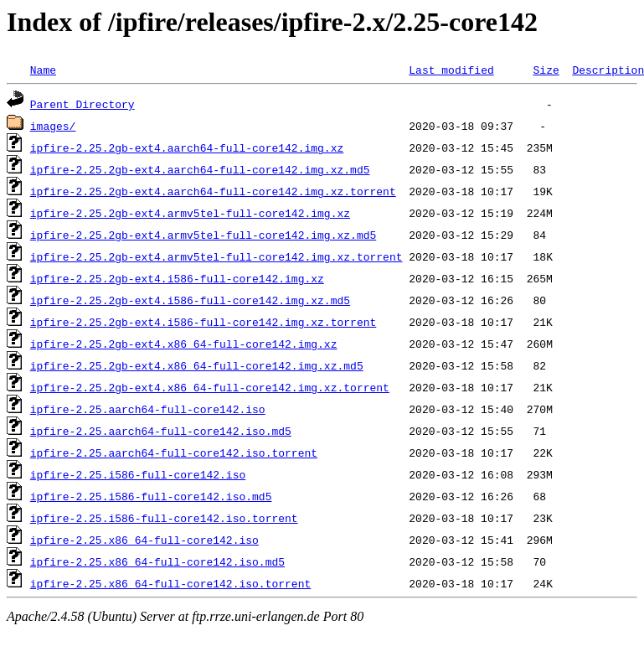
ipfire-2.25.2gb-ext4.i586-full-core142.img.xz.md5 (190, 300)
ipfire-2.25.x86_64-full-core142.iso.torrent (170, 583)
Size (546, 70)
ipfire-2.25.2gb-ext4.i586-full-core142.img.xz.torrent (203, 322)
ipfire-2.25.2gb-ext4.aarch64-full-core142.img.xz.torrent (213, 191)
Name (43, 70)
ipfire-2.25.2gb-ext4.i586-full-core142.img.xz (177, 278)
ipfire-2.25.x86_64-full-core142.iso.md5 (157, 561)
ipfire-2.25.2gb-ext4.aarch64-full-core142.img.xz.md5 (200, 169)
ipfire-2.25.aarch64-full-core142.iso (148, 409)
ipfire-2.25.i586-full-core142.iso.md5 (151, 496)
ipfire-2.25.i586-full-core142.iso (138, 474)
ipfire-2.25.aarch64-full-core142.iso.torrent (174, 453)
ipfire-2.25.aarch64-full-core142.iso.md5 (161, 431)
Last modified (451, 70)
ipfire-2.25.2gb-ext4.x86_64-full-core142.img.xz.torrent (210, 387)
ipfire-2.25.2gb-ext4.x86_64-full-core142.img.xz (184, 344)
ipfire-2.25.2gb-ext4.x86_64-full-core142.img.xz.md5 (197, 365)
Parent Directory (82, 104)
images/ (53, 126)
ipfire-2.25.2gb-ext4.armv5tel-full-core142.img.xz (190, 213)
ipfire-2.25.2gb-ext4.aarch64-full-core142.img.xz (187, 147)
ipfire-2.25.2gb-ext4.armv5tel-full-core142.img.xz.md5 (203, 235)
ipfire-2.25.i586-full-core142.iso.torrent (164, 518)
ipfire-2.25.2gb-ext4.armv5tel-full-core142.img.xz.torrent (216, 256)
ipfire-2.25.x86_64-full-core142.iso (144, 540)
